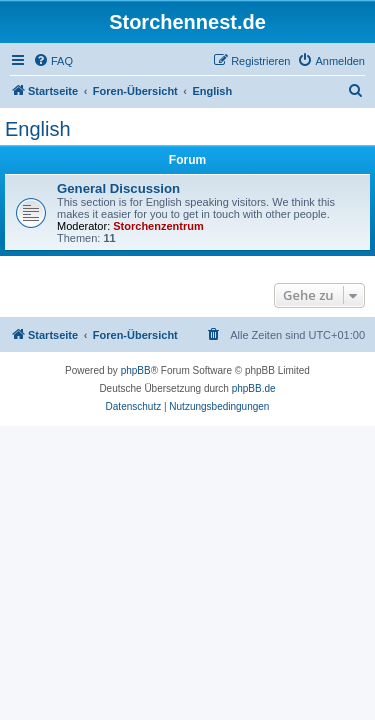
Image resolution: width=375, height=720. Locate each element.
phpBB (136, 370)
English (38, 129)
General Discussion (118, 188)
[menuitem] (53, 61)
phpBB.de (254, 388)
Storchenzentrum (158, 226)
